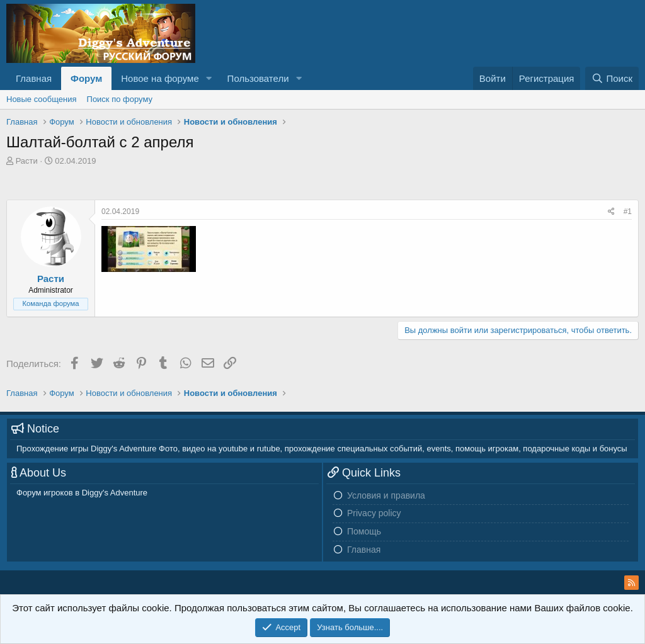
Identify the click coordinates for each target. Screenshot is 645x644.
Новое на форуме (160, 78)
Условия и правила (386, 495)
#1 (628, 212)
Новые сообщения (42, 99)
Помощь (364, 531)
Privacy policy (374, 513)
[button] (209, 78)
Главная (34, 78)
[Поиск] (612, 78)
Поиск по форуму (120, 99)
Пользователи (258, 78)
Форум (86, 78)
